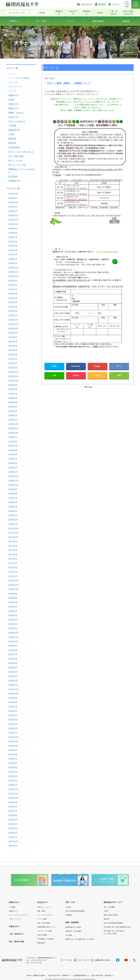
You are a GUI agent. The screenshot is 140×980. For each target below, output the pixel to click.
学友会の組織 (42, 935)
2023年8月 (13, 233)
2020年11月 (13, 376)
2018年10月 (13, 485)
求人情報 (69, 935)
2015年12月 (13, 633)
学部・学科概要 (109, 907)
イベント (12, 74)
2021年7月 (13, 342)
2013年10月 (13, 746)
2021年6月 (13, 346)
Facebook (76, 366)
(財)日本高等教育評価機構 (75, 911)
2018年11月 (13, 481)
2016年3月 (13, 620)
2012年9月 (13, 802)
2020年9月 (13, 385)
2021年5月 (13, 350)
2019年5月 (13, 455)
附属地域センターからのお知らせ (22, 171)
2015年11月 (13, 637)
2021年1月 (13, 368)
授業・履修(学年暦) (111, 915)
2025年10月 (13, 194)
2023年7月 (13, 237)
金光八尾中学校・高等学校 (101, 975)
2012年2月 (13, 833)
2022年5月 (13, 298)
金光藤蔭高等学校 (80, 975)
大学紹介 (69, 907)
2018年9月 (13, 489)
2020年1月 (13, 420)
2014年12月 (13, 685)
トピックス (13, 82)
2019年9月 (13, 437)
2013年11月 (13, 741)
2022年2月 (13, 311)
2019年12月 (13, 424)
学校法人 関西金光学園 (35, 975)
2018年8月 (13, 494)
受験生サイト (14, 911)
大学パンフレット (15, 919)
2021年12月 (13, 320)
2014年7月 (13, 707)
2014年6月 (13, 711)
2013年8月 (13, 754)
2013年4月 (13, 772)
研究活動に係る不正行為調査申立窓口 (117, 927)
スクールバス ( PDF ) (45, 915)
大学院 (11, 134)
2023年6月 (13, 242)
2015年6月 (13, 659)
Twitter (54, 366)
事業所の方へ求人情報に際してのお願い (80, 939)
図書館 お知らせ (16, 113)
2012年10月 (13, 798)
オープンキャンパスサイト (18, 915)
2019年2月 (13, 468)
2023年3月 (13, 255)
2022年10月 (13, 276)
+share (98, 375)
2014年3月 (13, 724)
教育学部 (12, 139)
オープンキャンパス (17, 13)
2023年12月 (13, 215)
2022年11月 (13, 272)
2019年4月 (13, 459)
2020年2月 (13, 415)
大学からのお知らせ (17, 121)
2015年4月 (13, 668)
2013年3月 (13, 776)
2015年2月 (13, 676)
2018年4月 (13, 511)
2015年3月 (13, 672)
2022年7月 (13, 289)
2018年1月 (13, 524)
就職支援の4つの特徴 (73, 927)
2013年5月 (13, 768)
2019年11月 (13, 428)
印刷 (119, 375)
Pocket (76, 375)
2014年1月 (13, 733)
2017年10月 (13, 537)
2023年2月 (13, 259)
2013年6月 (13, 763)
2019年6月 (13, 450)
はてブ (119, 366)
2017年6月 (13, 555)
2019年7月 (13, 446)
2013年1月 (13, 785)
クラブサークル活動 (44, 931)
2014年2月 (13, 728)
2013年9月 (13, 750)
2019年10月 (13, 433)
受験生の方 (59, 12)
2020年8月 (13, 389)
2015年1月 (13, 681)
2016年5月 (13, 611)
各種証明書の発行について (47, 927)
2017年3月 (13, 568)
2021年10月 (13, 328)
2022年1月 (13, 315)
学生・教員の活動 (16, 156)
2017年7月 (13, 550)
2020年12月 (13, 372)
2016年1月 (13, 628)
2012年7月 (13, 811)
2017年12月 (13, 528)
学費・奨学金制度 (44, 923)
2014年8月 (13, 702)
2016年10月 (13, 589)
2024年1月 (13, 211)
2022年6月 (13, 294)
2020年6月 (13, 398)
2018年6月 (13, 502)
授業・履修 (41, 911)
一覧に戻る (88, 387)
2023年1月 (13, 263)
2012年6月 (13, 815)
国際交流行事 (14, 130)
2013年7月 (13, 759)
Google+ (98, 366)
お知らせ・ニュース (44, 907)
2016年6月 (13, 607)
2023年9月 (13, 228)
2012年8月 (13, 807)
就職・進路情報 (72, 922)
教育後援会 (86, 12)
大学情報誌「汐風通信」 (46, 939)
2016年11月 (13, 585)
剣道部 (11, 100)
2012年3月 (13, 828)
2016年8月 (13, 598)
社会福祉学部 (14, 147)
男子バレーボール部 (17, 165)
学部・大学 (70, 902)
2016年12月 (13, 581)
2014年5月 (13, 715)
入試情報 (41, 13)
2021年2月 (13, 363)
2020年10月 (13, 381)
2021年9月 (13, 333)
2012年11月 (13, 794)
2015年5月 (13, 663)
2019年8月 (13, 442)
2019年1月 (13, 472)
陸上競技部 (13, 176)
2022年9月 (13, 281)
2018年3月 (13, 515)
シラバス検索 (42, 919)
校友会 (100, 13)
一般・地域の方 (114, 12)
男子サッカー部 (15, 161)
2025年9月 (13, 198)
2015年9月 (13, 646)
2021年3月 (13, 359)
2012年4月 (13, 824)
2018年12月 (13, 476)
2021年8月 (13, 337)
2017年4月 (13, 563)
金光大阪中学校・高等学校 (59, 975)
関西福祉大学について (113, 902)
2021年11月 (13, 324)
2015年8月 (13, 650)
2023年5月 (13, 246)
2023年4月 (13, 250)
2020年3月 (13, 411)
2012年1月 (13, 837)
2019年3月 (13, 463)
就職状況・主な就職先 (74, 931)
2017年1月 (13, 576)
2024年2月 (13, 207)
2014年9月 (13, 698)
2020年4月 (13, 407)
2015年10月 (13, 641)
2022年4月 (13, 302)
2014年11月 (13, 689)
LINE (54, 375)
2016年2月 (13, 624)
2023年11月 (13, 220)
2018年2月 (13, 520)
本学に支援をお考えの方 (128, 12)
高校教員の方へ (15, 181)
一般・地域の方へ (16, 934)
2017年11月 (13, 533)
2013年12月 (13, 737)
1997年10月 (13, 841)
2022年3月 (13, 307)
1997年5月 (13, 846)
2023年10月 (13, 224)
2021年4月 (13, 355)
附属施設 (69, 915)
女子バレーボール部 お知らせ (21, 152)
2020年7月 (13, 394)
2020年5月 (13, 402)
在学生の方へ (14, 117)
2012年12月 (13, 789)
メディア (12, 91)
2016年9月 (13, 594)
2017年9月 (13, 541)
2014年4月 (13, 720)
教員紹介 (107, 919)
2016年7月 (13, 602)
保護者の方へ (14, 95)
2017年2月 (13, 572)
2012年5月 (13, 820)
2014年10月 (13, 694)
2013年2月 (13, 781)
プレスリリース (15, 87)
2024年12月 (13, 202)
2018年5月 (13, 507)
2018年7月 (13, 498)
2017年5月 (13, 559)
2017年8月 (13, 546)
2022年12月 (13, 268)
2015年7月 (13, 655)
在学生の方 (73, 12)
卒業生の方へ (14, 104)
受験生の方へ (14, 108)
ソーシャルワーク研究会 (19, 78)
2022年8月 (13, 285)
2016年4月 (13, 615)
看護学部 (12, 143)
